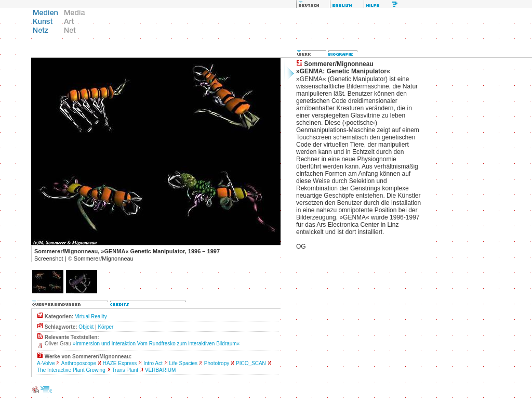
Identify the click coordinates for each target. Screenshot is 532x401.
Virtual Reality (91, 316)
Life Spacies (183, 363)
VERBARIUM (160, 370)
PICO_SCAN (251, 363)
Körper (105, 327)
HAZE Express (120, 363)
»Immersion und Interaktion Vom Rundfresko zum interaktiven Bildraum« (156, 344)
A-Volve (46, 363)
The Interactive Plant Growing (71, 370)
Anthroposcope (79, 363)
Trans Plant (125, 370)
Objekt (86, 327)
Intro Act (153, 363)
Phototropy (217, 363)
